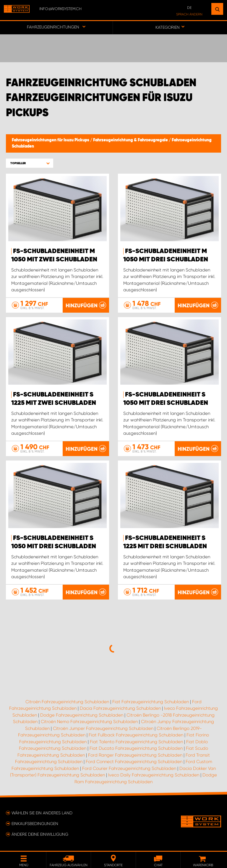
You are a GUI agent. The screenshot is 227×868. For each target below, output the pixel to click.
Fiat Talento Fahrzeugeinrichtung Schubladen (136, 742)
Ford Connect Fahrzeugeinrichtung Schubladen (134, 762)
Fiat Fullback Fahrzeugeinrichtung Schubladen (136, 735)
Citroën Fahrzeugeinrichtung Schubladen (67, 702)
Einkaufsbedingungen (35, 824)
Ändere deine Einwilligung (40, 834)
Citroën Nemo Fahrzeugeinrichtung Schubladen (89, 722)
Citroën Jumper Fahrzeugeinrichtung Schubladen (103, 728)
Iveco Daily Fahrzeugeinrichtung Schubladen (154, 775)
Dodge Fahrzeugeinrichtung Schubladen (82, 715)
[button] (30, 163)
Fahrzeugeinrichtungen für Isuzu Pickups (51, 140)
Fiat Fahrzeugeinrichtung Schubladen (151, 702)
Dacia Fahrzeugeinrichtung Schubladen (120, 708)
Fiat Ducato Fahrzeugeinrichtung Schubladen (136, 748)
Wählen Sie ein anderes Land (42, 813)
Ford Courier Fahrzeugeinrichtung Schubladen (129, 768)
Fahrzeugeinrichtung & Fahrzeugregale (131, 140)
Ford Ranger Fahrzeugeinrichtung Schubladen (135, 755)
